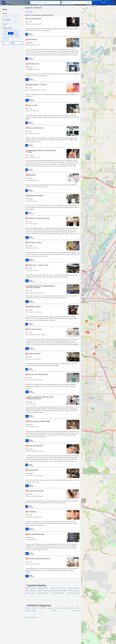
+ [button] (83, 9)
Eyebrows (50, 608)
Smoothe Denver (35, 19)
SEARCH (104, 3)
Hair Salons (42, 608)
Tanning (77, 608)
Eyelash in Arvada (30, 588)
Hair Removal (76, 611)
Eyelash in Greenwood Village (59, 591)
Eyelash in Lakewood (74, 591)
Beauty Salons (59, 608)
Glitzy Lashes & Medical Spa (39, 421)
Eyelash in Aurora (43, 588)
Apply (13, 43)
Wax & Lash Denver (35, 128)
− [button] (83, 11)
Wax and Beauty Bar (36, 534)
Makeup (54, 611)
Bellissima (32, 175)
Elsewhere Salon (34, 307)
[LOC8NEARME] (5, 3)
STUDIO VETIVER (34, 354)
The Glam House (34, 243)
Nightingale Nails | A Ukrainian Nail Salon (42, 151)
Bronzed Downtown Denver (39, 559)
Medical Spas (69, 608)
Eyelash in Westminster (58, 593)
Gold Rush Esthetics (36, 196)
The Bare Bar (33, 470)
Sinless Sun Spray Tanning (38, 218)
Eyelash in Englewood (31, 591)
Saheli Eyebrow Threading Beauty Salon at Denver (41, 287)
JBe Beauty (32, 39)
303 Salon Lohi (34, 64)
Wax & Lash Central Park (38, 374)
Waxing (27, 608)
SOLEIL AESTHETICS (35, 446)
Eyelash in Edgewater (74, 588)
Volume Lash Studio (36, 491)
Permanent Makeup (31, 611)
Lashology (32, 512)
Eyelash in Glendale (44, 591)
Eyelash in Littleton (30, 593)
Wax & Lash (32, 105)
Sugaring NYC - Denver (37, 85)
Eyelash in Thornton (43, 593)
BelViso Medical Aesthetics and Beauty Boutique (40, 398)
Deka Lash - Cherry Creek (38, 265)
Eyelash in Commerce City (58, 588)
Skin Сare (34, 608)
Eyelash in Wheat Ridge (73, 593)
